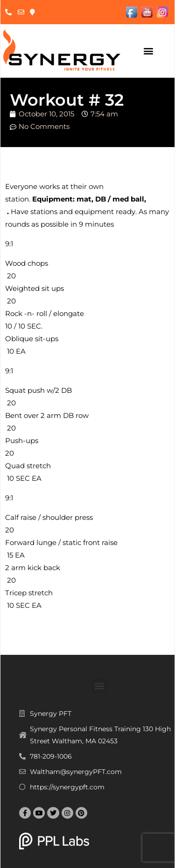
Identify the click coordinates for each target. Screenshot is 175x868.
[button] (149, 51)
